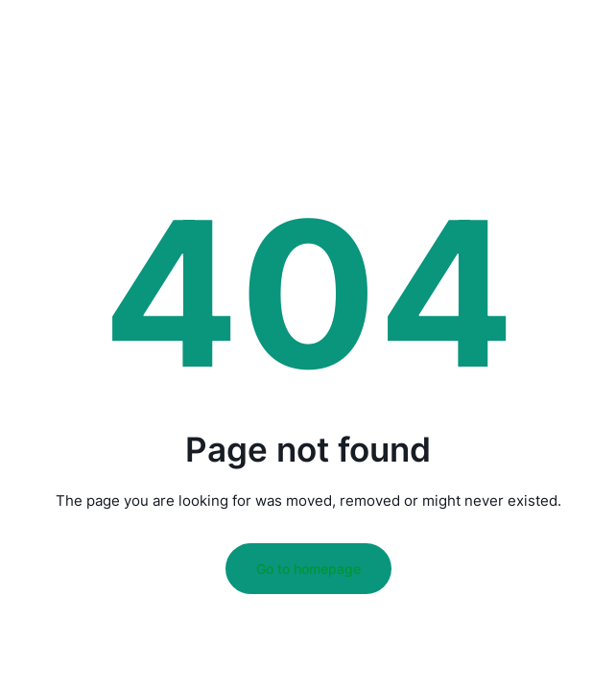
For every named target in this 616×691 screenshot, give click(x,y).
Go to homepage (308, 569)
